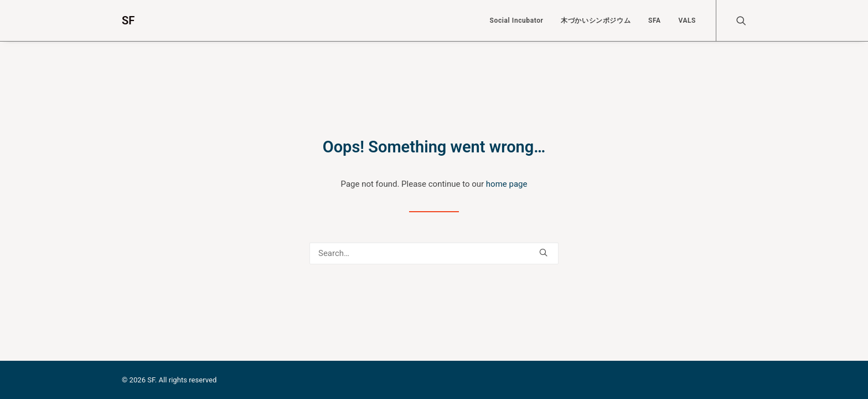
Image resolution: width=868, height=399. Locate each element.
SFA (655, 21)
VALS (687, 21)
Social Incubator (517, 21)
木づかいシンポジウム (596, 21)
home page (507, 184)
